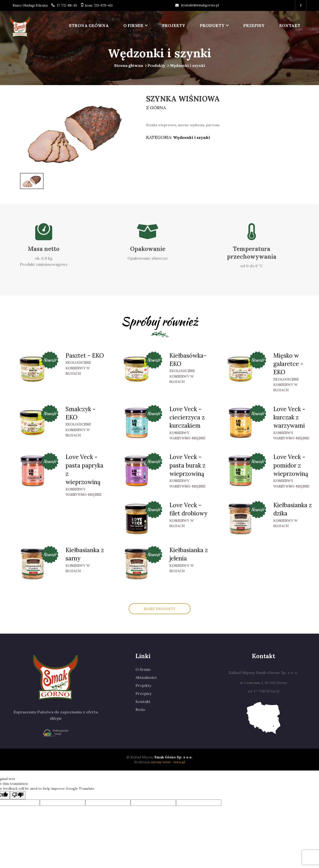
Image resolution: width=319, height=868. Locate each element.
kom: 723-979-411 (99, 5)
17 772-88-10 (67, 5)
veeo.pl (179, 762)
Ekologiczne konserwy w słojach (78, 368)
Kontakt (290, 26)
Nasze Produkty (160, 609)
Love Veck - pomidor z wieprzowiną (291, 465)
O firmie (133, 26)
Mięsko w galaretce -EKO (288, 364)
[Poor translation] (18, 795)
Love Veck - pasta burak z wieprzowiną (187, 465)
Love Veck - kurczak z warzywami (289, 417)
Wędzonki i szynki (191, 137)
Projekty (174, 26)
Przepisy (254, 26)
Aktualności (146, 677)
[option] (75, 133)
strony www (161, 762)
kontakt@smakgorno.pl (200, 5)
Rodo (140, 709)
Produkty (212, 26)
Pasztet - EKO (85, 356)
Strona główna (89, 26)
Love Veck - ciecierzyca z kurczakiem (187, 417)
